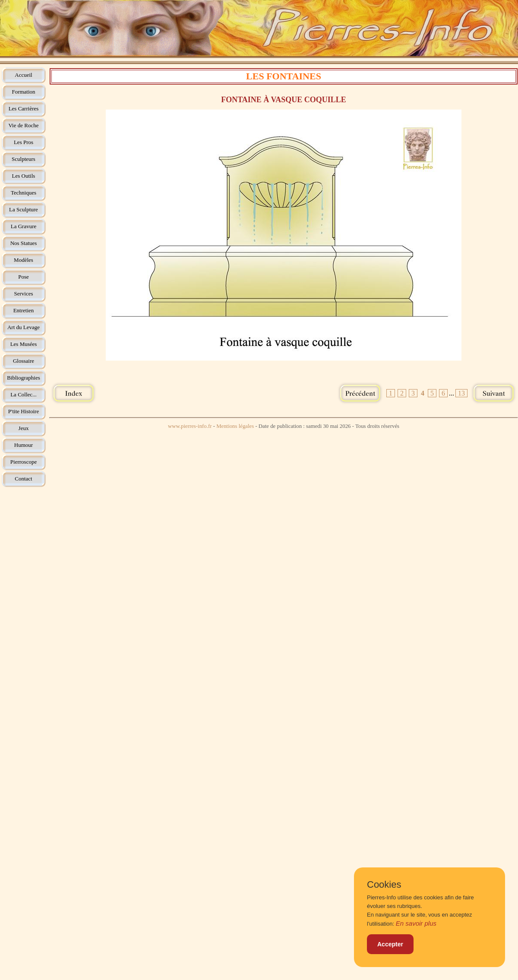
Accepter (390, 944)
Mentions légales (235, 426)
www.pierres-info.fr (190, 426)
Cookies (384, 885)
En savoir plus (416, 923)
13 (461, 393)
